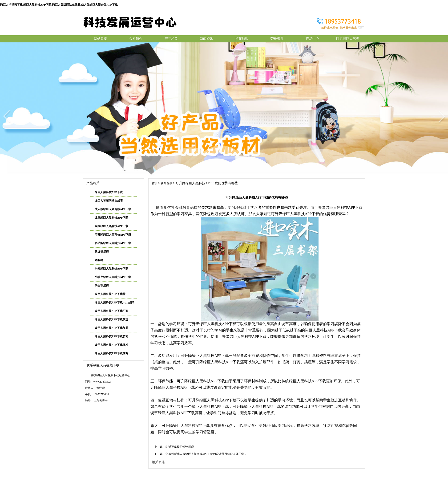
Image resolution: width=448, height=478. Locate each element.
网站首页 (101, 39)
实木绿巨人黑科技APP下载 (111, 226)
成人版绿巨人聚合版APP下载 (113, 209)
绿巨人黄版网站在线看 (109, 201)
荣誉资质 (277, 39)
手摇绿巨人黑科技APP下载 (111, 269)
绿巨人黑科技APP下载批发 (111, 345)
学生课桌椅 (102, 286)
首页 (155, 183)
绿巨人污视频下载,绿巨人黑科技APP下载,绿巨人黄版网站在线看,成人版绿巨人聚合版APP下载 (59, 5)
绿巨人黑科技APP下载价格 (111, 336)
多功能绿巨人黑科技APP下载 (113, 243)
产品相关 (171, 39)
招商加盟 (242, 39)
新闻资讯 (206, 39)
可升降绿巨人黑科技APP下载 (113, 235)
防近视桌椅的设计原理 (180, 447)
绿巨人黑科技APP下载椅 (110, 294)
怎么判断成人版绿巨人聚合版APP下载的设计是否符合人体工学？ (206, 454)
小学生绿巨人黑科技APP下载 (113, 277)
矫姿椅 (99, 260)
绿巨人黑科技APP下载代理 (111, 319)
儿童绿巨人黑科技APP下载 (111, 218)
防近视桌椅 (102, 252)
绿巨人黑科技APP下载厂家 (111, 311)
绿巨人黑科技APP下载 (109, 192)
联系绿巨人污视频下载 (348, 40)
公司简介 (136, 39)
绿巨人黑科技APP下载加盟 (111, 328)
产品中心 (312, 39)
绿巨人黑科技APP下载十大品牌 (114, 302)
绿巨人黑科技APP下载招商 (111, 353)
